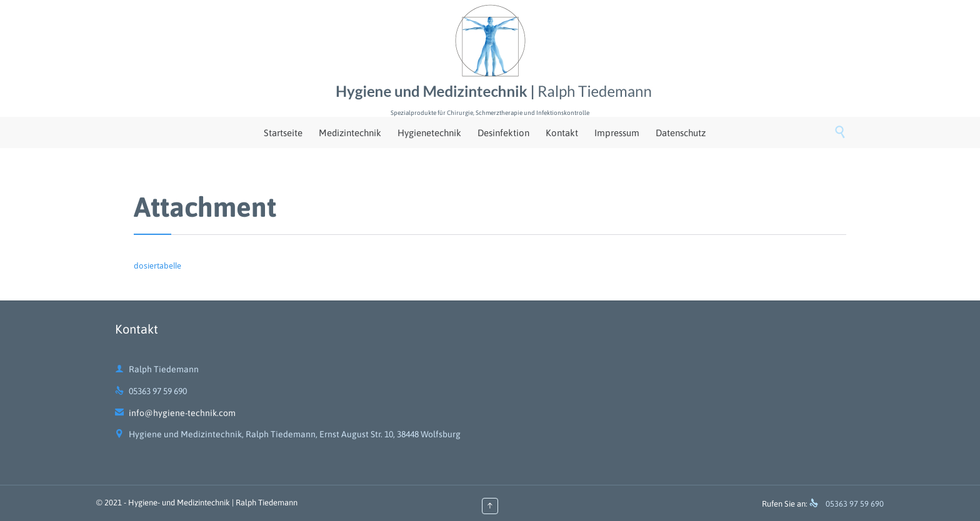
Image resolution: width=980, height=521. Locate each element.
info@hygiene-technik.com (175, 413)
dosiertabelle (157, 266)
